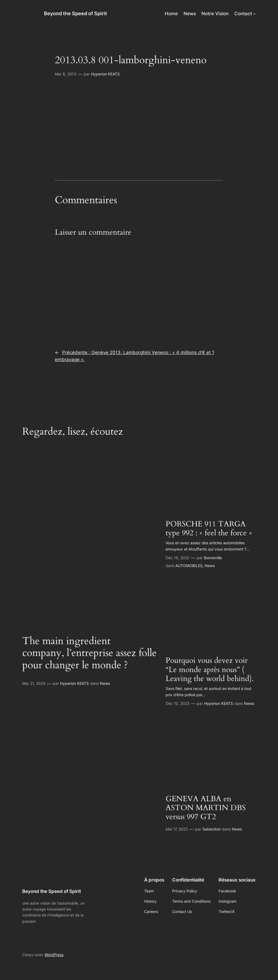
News (105, 683)
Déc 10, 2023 (178, 703)
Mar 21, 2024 (34, 683)
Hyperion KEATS (105, 74)
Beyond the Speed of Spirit (75, 13)
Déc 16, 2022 (177, 558)
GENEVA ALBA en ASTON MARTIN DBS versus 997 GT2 (206, 808)
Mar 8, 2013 (66, 74)
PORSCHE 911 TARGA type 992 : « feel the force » (209, 529)
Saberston (212, 829)
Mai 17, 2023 (177, 829)
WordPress (54, 955)
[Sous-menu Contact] (254, 14)
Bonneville (213, 558)
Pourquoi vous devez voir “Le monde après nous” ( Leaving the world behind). (210, 669)
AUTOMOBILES (189, 566)
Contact (243, 14)
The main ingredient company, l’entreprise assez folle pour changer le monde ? (89, 653)
